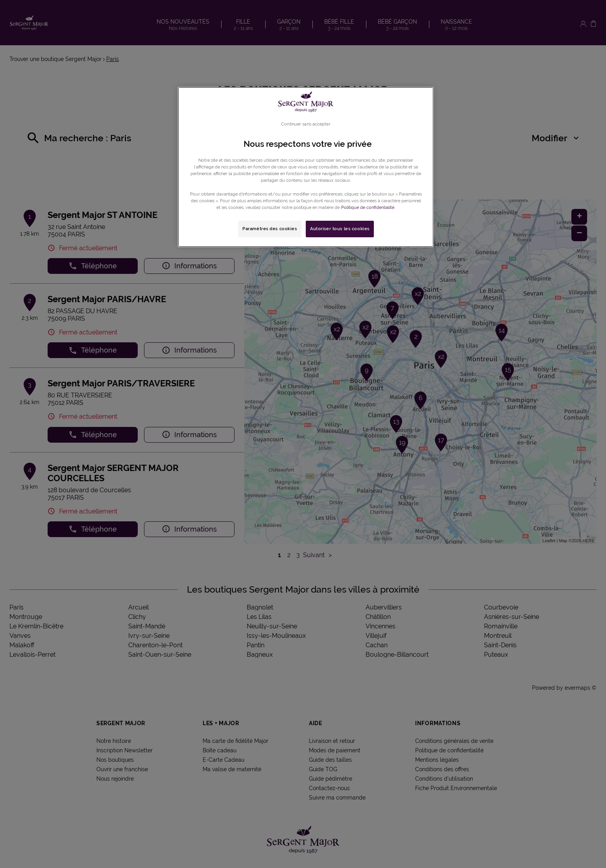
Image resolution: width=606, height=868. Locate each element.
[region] (306, 167)
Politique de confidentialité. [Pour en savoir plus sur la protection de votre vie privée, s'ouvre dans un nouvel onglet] (368, 207)
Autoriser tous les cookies (340, 229)
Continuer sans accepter (306, 124)
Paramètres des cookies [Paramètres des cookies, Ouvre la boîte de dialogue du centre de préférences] (270, 229)
